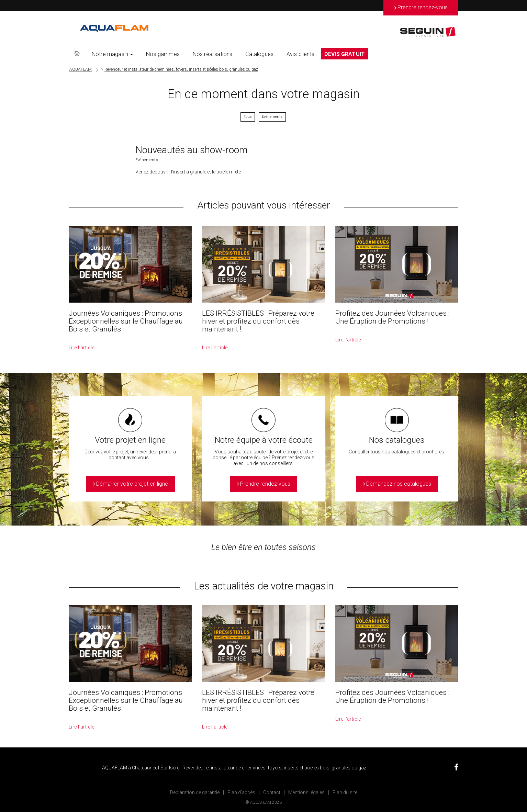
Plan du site (345, 792)
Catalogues (259, 54)
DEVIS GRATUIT (345, 54)
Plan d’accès (241, 792)
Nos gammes (163, 54)
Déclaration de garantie (195, 792)
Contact (272, 792)
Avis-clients (300, 54)
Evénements (272, 117)
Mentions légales (306, 792)
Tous (248, 117)
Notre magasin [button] (112, 54)
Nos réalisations (213, 54)
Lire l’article (82, 348)
